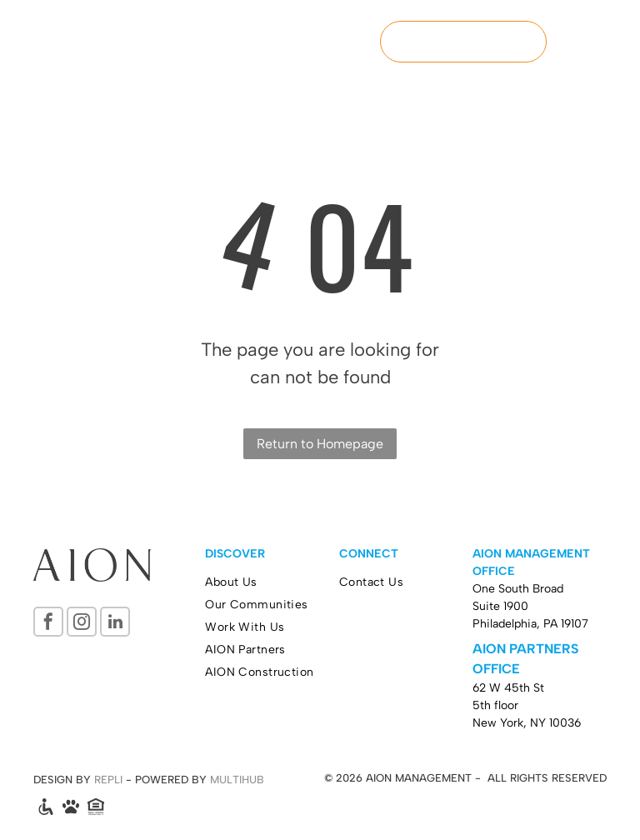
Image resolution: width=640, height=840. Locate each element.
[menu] (603, 42)
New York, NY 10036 (527, 723)
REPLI (108, 780)
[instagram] (82, 624)
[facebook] (48, 624)
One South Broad (518, 589)
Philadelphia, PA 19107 (530, 624)
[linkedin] (115, 624)
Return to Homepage (320, 444)
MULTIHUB (237, 780)
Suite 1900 (500, 606)
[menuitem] (272, 582)
